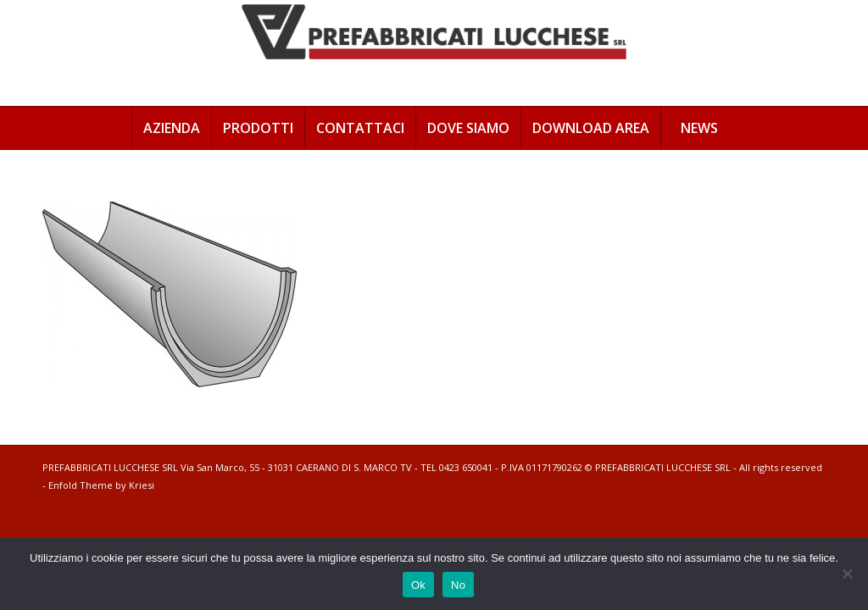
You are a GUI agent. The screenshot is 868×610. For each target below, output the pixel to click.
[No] (847, 574)
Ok (418, 585)
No (458, 585)
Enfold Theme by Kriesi (101, 485)
